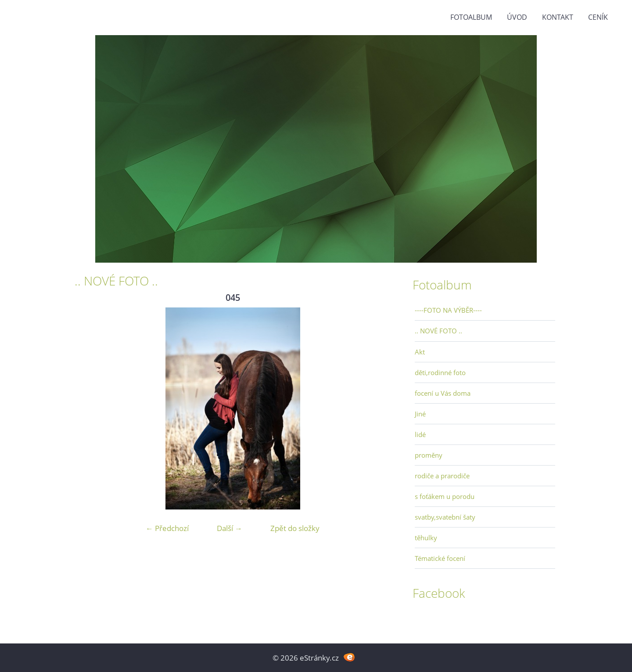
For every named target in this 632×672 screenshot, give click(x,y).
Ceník (598, 17)
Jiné (420, 414)
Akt (420, 352)
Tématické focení (440, 558)
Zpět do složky (295, 528)
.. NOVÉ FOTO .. (438, 331)
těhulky (426, 538)
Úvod (517, 17)
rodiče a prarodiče (442, 476)
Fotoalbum (471, 17)
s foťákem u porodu (445, 496)
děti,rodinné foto (440, 372)
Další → (230, 528)
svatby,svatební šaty (445, 517)
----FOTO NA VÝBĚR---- (448, 310)
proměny (429, 455)
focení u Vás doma (443, 393)
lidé (420, 434)
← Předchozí (167, 528)
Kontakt (558, 17)
